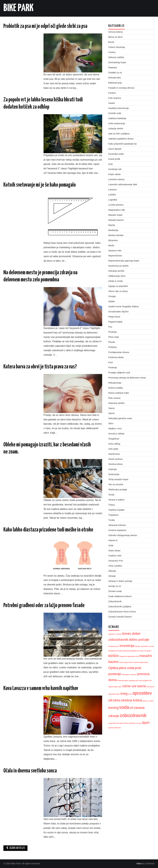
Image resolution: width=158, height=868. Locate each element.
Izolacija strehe (116, 129)
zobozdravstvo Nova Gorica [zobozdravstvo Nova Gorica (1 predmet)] (118, 723)
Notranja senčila (116, 271)
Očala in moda (115, 281)
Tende (111, 495)
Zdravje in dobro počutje (120, 581)
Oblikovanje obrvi (117, 276)
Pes (110, 327)
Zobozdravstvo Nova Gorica (122, 612)
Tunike (112, 520)
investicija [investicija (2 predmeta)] (127, 646)
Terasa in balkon (116, 500)
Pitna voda (114, 337)
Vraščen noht (115, 556)
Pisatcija (112, 332)
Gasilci (112, 103)
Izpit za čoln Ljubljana (119, 134)
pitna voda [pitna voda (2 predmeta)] (126, 668)
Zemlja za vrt (115, 586)
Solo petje (113, 449)
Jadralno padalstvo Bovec (121, 139)
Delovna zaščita (116, 57)
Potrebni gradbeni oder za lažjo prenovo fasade (44, 606)
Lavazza (112, 190)
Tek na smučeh (116, 484)
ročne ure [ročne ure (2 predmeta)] (129, 686)
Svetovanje (114, 474)
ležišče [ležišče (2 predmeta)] (113, 656)
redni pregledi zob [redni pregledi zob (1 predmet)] (145, 680)
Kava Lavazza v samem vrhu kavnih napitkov (41, 688)
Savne (111, 413)
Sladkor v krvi (115, 429)
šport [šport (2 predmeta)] (146, 723)
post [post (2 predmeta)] (138, 668)
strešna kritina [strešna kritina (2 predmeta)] (131, 700)
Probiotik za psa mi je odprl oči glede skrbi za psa (45, 26)
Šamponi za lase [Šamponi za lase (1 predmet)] (135, 723)
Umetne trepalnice (117, 530)
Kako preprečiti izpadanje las (123, 144)
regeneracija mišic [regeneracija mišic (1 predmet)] (115, 687)
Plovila (112, 342)
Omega (112, 296)
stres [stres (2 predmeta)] (117, 700)
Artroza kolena (115, 32)
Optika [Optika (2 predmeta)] (113, 668)
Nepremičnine (115, 256)
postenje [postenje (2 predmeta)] (115, 674)
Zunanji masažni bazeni (120, 617)
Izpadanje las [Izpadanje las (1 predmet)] (113, 651)
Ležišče (112, 195)
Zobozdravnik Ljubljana (120, 607)
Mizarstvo (113, 240)
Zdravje (112, 576)
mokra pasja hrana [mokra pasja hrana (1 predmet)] (126, 662)
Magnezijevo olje (117, 210)
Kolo (111, 164)
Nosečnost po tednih (118, 266)
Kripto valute (114, 174)
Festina (112, 93)
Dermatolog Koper (117, 62)
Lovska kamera (116, 205)
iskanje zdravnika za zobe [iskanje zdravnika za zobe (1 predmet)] (144, 646)
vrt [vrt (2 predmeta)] (131, 708)
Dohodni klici (115, 78)
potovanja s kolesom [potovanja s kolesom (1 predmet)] (129, 674)
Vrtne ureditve (115, 566)
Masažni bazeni (116, 220)
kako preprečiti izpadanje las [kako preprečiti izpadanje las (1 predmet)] (129, 651)
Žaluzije (112, 571)
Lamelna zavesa (116, 179)
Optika (112, 301)
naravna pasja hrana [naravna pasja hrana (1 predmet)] (141, 662)
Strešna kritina (115, 464)
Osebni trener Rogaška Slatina (123, 306)
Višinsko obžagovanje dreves (123, 535)
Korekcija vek (115, 169)
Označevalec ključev (118, 312)
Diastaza (113, 67)
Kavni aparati (115, 149)
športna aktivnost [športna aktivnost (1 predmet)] (115, 728)
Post (111, 362)
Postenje (113, 368)
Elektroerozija (115, 83)
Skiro (111, 423)
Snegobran (114, 439)
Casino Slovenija (117, 47)
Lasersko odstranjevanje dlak (123, 184)
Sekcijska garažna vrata (120, 418)
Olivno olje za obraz (118, 291)
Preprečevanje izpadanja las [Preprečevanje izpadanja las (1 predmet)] (128, 680)
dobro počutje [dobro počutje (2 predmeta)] (139, 640)
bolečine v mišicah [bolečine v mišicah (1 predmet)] (115, 634)
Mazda (112, 225)
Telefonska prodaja (118, 490)
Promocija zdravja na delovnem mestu (127, 378)
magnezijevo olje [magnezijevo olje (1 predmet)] (132, 656)
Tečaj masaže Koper (118, 479)
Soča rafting (114, 444)
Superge (112, 469)
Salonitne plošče (116, 403)
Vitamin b (113, 540)
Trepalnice (113, 515)
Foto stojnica (115, 98)
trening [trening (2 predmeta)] (113, 708)
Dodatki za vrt (115, 73)
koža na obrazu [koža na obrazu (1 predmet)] (146, 651)
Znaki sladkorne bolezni (120, 596)
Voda (111, 545)
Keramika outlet (116, 154)
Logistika (113, 200)
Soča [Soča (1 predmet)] (130, 694)
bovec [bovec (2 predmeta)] (127, 634)
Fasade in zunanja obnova (121, 88)
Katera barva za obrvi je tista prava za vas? (40, 367)
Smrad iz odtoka (116, 434)
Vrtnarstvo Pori (116, 561)
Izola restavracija (117, 123)
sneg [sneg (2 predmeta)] (124, 693)
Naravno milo (115, 251)
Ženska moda (115, 591)
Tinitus (112, 505)
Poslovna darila (116, 357)
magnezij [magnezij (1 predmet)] (123, 656)
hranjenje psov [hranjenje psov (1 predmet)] (114, 646)
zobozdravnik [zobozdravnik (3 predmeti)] (133, 715)
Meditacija (113, 230)
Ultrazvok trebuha (117, 525)
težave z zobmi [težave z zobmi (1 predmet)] (148, 701)
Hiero (139, 864)
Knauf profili (114, 159)
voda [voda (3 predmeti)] (124, 707)
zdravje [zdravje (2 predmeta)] (114, 716)
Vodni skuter (114, 551)
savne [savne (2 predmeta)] (141, 686)
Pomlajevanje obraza (119, 352)
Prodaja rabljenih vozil (119, 373)
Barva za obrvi (115, 37)
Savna (111, 408)
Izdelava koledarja (117, 118)
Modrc (111, 245)
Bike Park (18, 8)
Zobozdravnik (115, 601)
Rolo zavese (114, 398)
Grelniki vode (115, 113)
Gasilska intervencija (118, 108)
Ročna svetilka (116, 388)
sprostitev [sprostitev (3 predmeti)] (142, 693)
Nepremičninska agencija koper (124, 261)
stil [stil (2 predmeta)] (110, 700)
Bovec (111, 42)
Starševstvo (114, 454)
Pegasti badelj (115, 322)
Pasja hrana (114, 317)
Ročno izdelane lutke (119, 393)
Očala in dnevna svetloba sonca (30, 771)
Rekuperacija (115, 383)
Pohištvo (113, 347)
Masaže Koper (115, 215)
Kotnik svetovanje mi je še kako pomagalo (40, 185)
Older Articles (15, 848)
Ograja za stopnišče (118, 286)
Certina (112, 52)
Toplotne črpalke (116, 510)
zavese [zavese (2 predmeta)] (139, 708)
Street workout (115, 459)
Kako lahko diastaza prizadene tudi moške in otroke (48, 530)
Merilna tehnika (116, 235)
